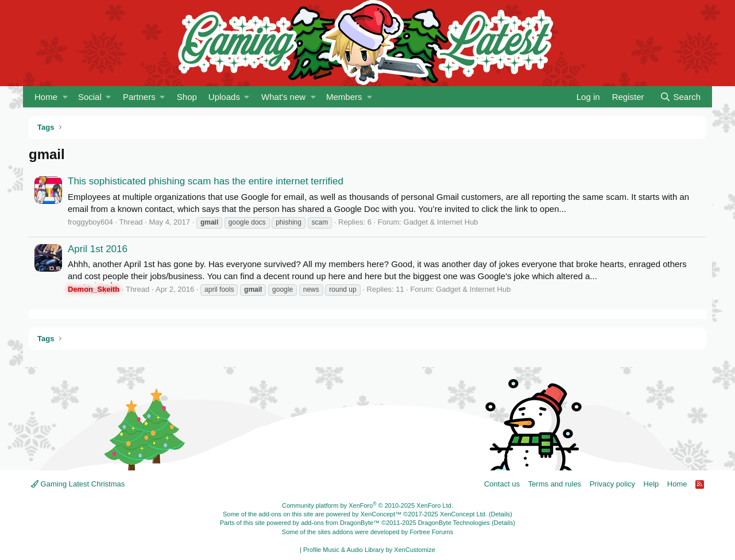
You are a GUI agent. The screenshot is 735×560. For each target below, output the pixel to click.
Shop (187, 97)
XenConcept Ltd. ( (465, 514)
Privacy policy (612, 484)
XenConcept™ (381, 514)
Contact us (502, 484)
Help (651, 484)
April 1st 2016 (98, 249)
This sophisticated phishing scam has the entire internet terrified (206, 181)
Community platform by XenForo (367, 505)
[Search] (680, 97)
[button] (65, 97)
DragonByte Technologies (454, 523)
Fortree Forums (431, 532)
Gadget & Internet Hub (441, 222)
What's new (283, 97)
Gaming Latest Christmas (78, 484)
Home (46, 97)
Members (344, 97)
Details (501, 514)
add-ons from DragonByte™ (340, 523)
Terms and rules (555, 484)
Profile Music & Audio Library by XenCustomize (369, 550)
